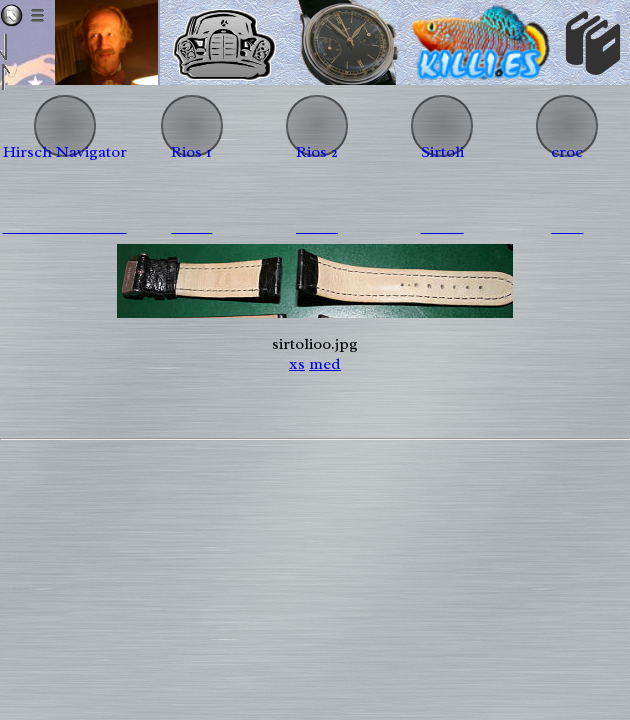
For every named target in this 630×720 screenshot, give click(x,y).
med (325, 364)
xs (297, 364)
